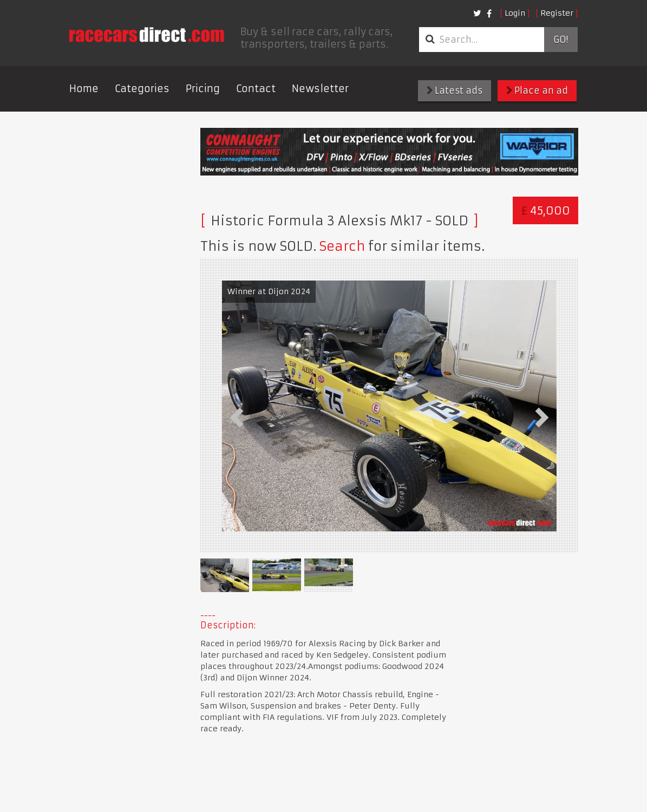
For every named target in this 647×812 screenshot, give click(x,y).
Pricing (203, 89)
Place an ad (537, 90)
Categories (142, 89)
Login (515, 13)
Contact (256, 89)
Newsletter (320, 89)
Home (84, 89)
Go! (561, 40)
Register (557, 13)
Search (342, 246)
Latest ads (455, 90)
